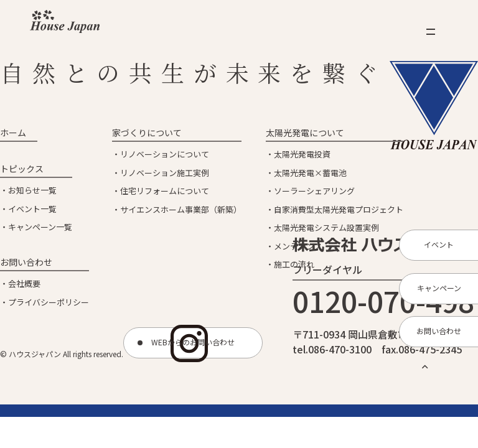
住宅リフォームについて (165, 191)
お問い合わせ (26, 262)
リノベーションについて (165, 154)
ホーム (13, 133)
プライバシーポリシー (49, 302)
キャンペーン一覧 (40, 227)
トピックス (22, 169)
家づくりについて (147, 133)
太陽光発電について (305, 133)
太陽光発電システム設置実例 (326, 227)
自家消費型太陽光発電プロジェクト (339, 209)
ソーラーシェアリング (314, 191)
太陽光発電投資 (302, 154)
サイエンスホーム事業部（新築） (181, 209)
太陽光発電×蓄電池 (310, 173)
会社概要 (24, 283)
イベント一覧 (32, 209)
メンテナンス (298, 246)
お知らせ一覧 (32, 190)
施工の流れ (294, 264)
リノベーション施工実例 (165, 173)
